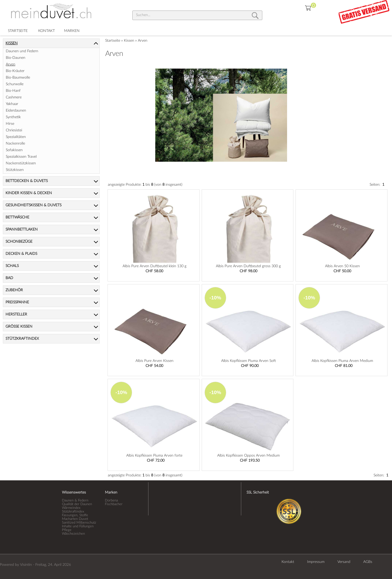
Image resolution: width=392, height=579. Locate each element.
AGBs (368, 562)
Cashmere (14, 97)
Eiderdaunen (16, 111)
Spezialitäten (16, 137)
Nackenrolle (15, 143)
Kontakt (288, 562)
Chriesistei (14, 130)
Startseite (113, 41)
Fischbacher (114, 504)
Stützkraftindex (73, 511)
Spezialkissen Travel (21, 157)
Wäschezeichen (73, 534)
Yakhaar (12, 104)
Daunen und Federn (22, 51)
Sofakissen (14, 150)
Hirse (10, 124)
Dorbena (111, 500)
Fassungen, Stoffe (75, 515)
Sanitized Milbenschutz (79, 523)
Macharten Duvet (75, 519)
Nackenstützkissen (21, 163)
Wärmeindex (71, 508)
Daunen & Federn (75, 500)
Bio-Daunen (16, 58)
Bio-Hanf (13, 91)
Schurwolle (15, 84)
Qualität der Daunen (77, 504)
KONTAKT (47, 31)
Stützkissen (15, 170)
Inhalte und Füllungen (78, 526)
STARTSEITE (18, 31)
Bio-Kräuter (15, 71)
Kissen (129, 41)
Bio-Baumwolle (18, 78)
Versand (344, 562)
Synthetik (13, 117)
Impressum (316, 562)
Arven (143, 41)
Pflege (67, 530)
